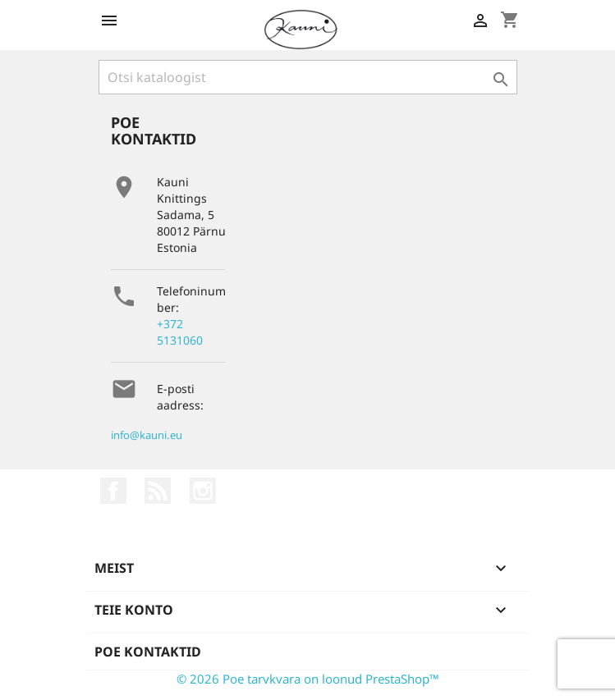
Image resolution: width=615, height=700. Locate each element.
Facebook (113, 491)
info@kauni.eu (147, 435)
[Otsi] (308, 77)
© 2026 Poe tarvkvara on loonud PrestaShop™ (308, 679)
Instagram (203, 491)
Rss (158, 491)
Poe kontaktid (148, 652)
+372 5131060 (180, 332)
